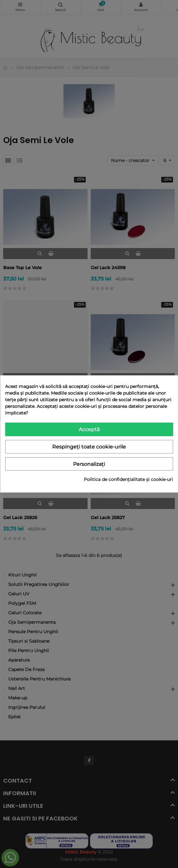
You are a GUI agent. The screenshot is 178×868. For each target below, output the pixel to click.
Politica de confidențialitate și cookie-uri (128, 479)
